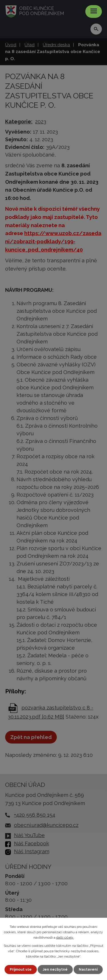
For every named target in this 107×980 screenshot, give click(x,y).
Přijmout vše (21, 970)
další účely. (65, 937)
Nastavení (88, 970)
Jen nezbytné (55, 970)
